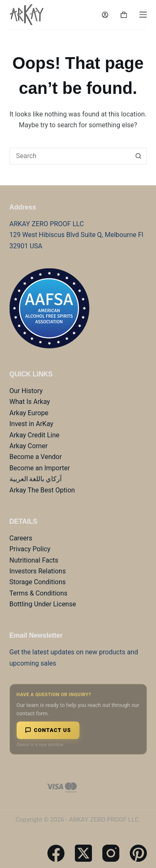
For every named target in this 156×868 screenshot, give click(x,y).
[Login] (105, 15)
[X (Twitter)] (83, 853)
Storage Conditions (38, 582)
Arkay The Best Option (42, 490)
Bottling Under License (43, 604)
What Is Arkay (30, 402)
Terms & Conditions (39, 593)
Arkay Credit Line (35, 435)
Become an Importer (40, 468)
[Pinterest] (138, 853)
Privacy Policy (30, 549)
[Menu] (143, 15)
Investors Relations (38, 571)
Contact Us (48, 730)
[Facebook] (56, 853)
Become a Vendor (36, 457)
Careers (21, 538)
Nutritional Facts (34, 560)
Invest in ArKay (32, 424)
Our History (26, 391)
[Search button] (139, 156)
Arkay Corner (29, 446)
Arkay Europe (29, 413)
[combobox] (70, 156)
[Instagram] (111, 853)
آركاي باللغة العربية (36, 479)
